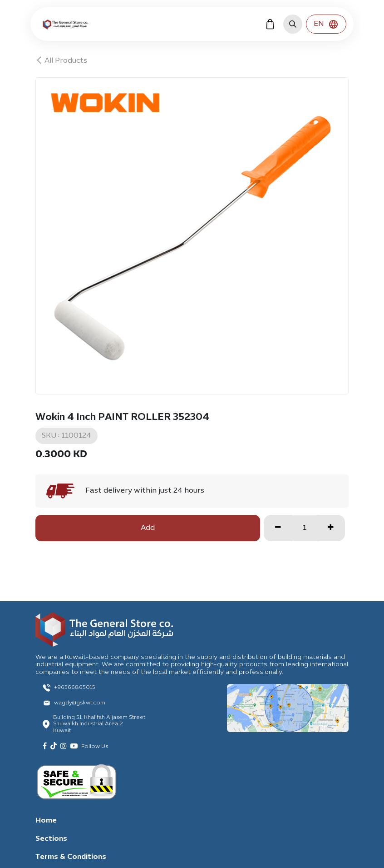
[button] (293, 24)
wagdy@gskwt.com (80, 703)
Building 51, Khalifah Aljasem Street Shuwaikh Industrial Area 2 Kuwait (99, 724)
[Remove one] (278, 528)
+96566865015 (75, 688)
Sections (51, 839)
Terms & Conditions (71, 857)
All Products (61, 61)
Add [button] (148, 528)
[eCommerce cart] (270, 24)
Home (46, 821)
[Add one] (331, 528)
